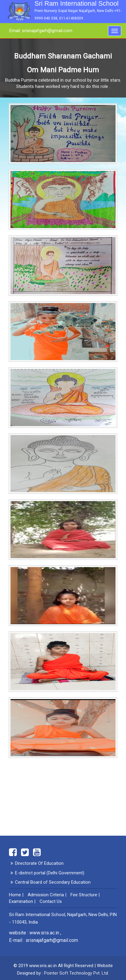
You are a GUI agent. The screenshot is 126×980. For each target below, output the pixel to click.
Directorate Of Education (39, 863)
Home (15, 895)
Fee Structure (84, 895)
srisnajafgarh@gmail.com (52, 940)
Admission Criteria (46, 895)
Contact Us (51, 901)
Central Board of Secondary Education (53, 882)
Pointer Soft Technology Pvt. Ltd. (76, 973)
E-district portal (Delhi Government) (50, 873)
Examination (21, 901)
